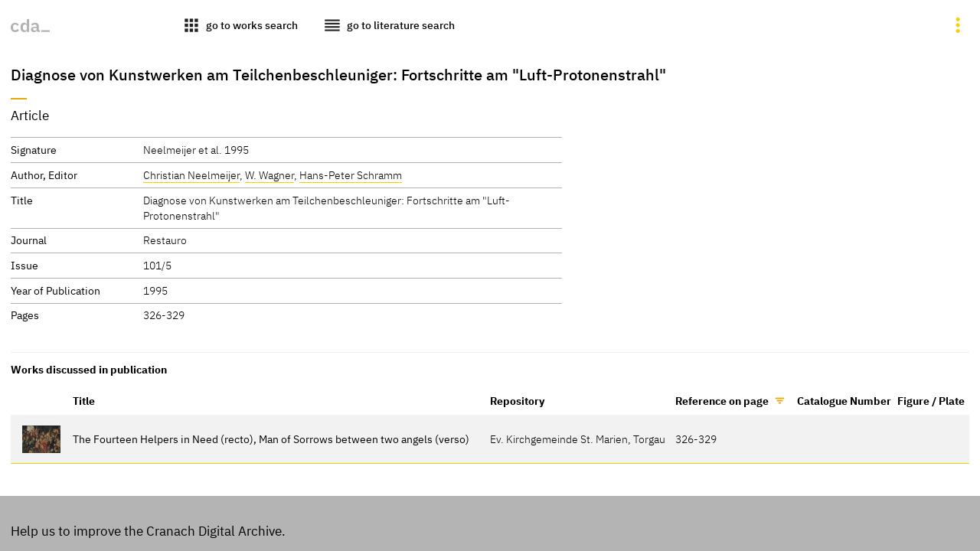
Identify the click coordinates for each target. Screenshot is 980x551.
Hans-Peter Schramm (351, 175)
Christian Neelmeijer (191, 175)
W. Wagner (269, 175)
